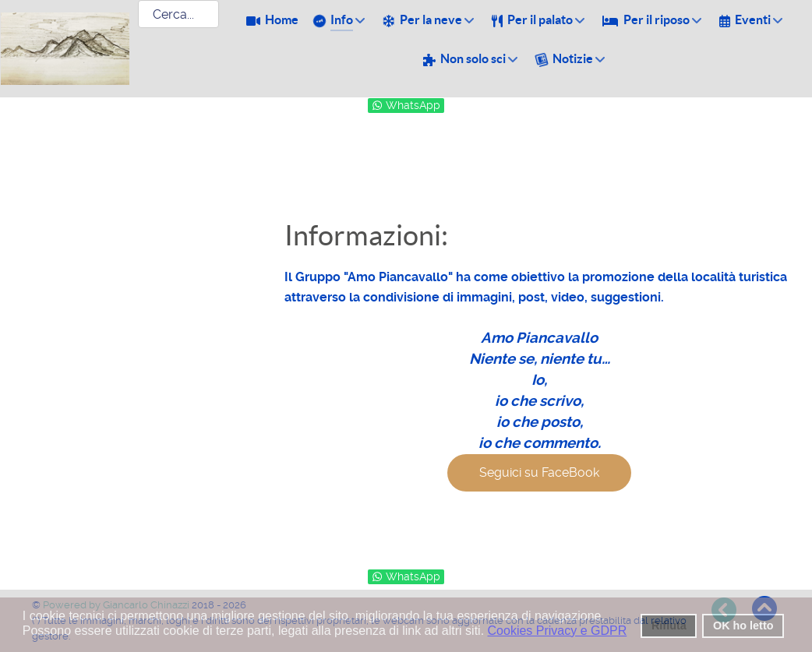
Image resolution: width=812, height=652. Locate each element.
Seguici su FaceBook (539, 472)
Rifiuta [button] (669, 626)
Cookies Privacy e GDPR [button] (558, 631)
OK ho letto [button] (743, 626)
